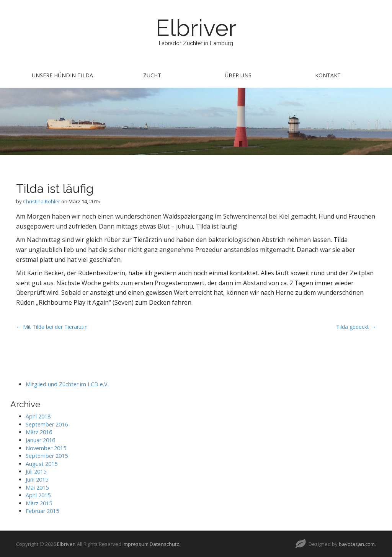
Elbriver (196, 28)
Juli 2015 (36, 471)
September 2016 (47, 424)
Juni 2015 (37, 479)
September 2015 (47, 456)
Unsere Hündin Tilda (62, 75)
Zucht (152, 75)
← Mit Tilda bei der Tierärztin (52, 327)
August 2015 (42, 464)
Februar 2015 (42, 511)
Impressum (136, 544)
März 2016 (39, 432)
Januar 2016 (40, 440)
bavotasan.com (357, 544)
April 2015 (38, 495)
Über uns (238, 75)
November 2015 (46, 448)
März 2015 (39, 503)
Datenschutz (164, 544)
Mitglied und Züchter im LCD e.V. (67, 384)
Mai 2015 (37, 488)
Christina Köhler (42, 201)
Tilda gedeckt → (356, 327)
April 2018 (38, 416)
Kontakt (328, 75)
